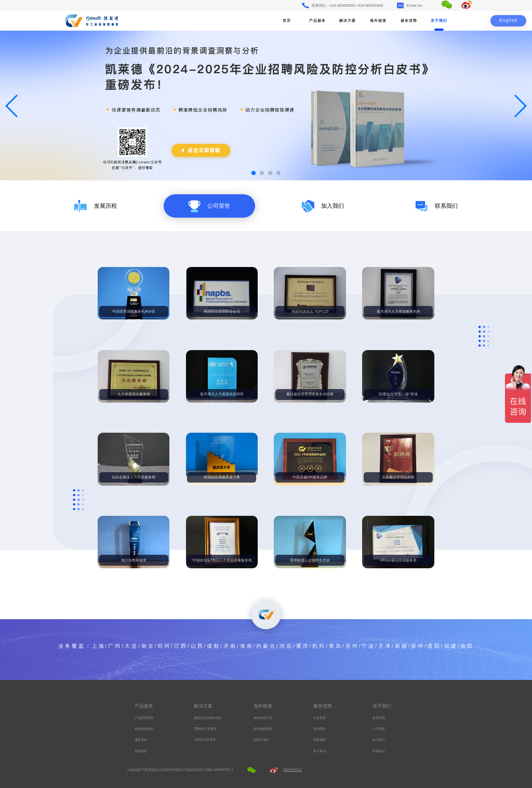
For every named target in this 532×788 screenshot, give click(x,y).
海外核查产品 (263, 718)
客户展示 (320, 751)
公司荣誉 (379, 729)
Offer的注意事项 (205, 729)
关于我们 (439, 21)
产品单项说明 (144, 718)
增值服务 (320, 739)
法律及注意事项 (205, 739)
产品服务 (317, 21)
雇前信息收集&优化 (207, 718)
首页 (287, 21)
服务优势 (409, 21)
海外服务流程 (263, 729)
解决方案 (348, 21)
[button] (254, 173)
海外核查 (378, 21)
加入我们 (379, 739)
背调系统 (141, 751)
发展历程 (379, 718)
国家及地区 (261, 739)
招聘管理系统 (292, 770)
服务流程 (141, 739)
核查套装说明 (144, 729)
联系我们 (379, 751)
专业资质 (320, 718)
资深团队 (320, 729)
